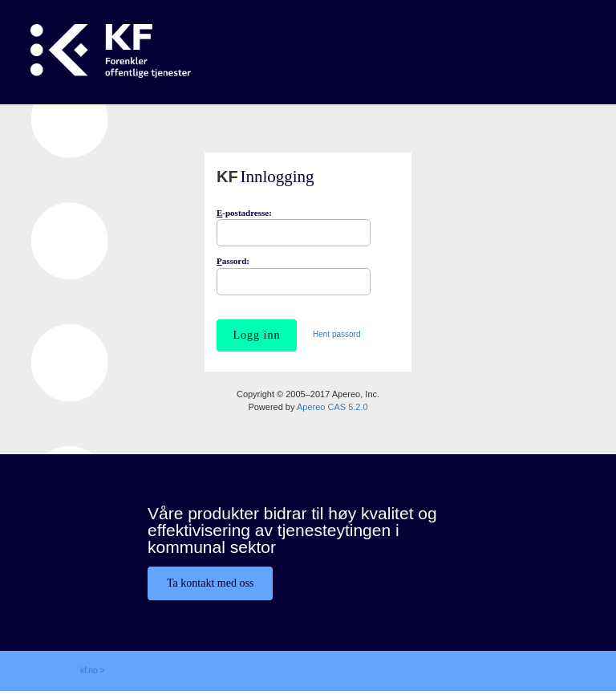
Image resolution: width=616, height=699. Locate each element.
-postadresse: (244, 213)
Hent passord (336, 334)
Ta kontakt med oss (210, 583)
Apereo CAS (332, 407)
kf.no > (92, 671)
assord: (233, 261)
